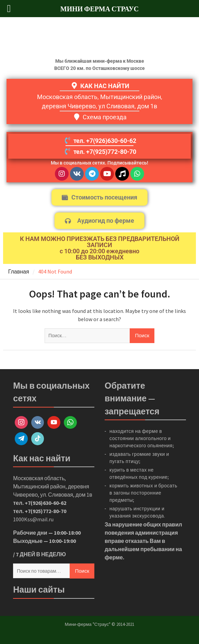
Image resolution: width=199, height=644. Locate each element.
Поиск (82, 571)
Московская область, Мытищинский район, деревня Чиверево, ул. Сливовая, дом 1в (52, 486)
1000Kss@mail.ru (33, 519)
